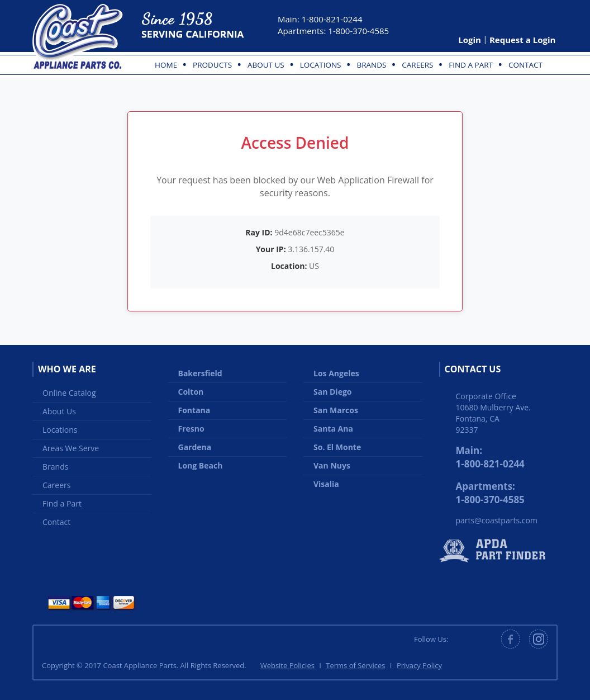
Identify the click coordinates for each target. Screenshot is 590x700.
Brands (371, 65)
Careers (417, 65)
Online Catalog (69, 393)
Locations (321, 65)
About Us (266, 65)
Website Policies (287, 665)
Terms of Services (355, 665)
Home (166, 65)
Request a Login (522, 40)
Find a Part (471, 65)
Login (470, 40)
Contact (525, 65)
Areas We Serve (71, 448)
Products (212, 65)
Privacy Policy (419, 665)
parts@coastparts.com (497, 520)
